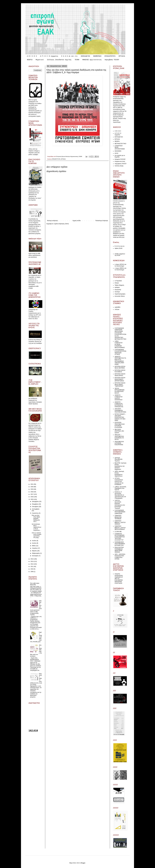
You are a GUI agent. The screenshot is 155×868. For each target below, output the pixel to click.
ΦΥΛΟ (116, 153)
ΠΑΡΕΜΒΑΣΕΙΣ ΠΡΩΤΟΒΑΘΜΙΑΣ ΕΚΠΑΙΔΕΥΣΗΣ (120, 544)
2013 (32, 561)
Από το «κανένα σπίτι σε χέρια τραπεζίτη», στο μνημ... (36, 535)
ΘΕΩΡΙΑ (30, 60)
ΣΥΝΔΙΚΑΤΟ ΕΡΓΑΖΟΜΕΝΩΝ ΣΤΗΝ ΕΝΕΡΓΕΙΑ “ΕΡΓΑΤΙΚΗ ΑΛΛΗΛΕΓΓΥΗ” (120, 537)
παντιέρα (117, 292)
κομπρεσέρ (118, 290)
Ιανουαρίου (35, 556)
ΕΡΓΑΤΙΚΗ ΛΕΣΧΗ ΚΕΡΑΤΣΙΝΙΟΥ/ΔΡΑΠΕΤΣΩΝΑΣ (120, 379)
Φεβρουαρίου (36, 553)
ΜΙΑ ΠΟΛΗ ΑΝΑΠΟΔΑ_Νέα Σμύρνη (119, 431)
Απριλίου (35, 548)
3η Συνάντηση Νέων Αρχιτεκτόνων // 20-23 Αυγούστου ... (36, 527)
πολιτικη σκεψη (119, 166)
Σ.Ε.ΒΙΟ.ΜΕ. (118, 532)
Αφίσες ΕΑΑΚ (119, 248)
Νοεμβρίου (35, 504)
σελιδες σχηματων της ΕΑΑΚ (120, 255)
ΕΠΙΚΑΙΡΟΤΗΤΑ (110, 56)
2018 (32, 492)
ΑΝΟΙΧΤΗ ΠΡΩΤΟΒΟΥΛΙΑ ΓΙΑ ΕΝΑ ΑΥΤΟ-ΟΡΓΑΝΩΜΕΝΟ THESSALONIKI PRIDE (120, 360)
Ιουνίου (34, 543)
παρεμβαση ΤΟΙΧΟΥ (112, 60)
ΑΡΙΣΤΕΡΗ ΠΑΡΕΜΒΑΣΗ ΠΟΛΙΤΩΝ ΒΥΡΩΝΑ (120, 410)
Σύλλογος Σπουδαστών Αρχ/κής (59, 60)
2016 (32, 497)
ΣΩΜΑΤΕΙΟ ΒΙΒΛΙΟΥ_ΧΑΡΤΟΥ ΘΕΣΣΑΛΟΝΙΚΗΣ (120, 528)
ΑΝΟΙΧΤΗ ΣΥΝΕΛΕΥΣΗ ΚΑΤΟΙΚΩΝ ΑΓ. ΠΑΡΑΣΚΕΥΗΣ (119, 404)
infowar (117, 283)
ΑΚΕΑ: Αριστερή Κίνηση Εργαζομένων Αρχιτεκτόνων (119, 474)
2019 (32, 489)
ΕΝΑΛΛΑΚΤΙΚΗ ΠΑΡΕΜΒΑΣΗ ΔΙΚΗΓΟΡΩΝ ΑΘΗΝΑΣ (119, 550)
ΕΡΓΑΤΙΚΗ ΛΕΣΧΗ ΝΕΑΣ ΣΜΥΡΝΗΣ (120, 367)
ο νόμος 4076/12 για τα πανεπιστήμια (120, 265)
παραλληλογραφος (120, 294)
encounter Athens (120, 296)
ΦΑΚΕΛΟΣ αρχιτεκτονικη (92, 60)
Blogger (83, 863)
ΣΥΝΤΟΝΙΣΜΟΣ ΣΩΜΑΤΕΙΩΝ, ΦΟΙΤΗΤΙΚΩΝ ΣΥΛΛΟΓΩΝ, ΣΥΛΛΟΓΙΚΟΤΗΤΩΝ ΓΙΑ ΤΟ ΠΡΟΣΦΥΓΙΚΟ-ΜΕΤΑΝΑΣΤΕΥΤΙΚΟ (120, 334)
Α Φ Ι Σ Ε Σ (32, 56)
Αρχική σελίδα (77, 221)
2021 (32, 484)
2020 (32, 487)
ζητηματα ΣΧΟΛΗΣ (120, 159)
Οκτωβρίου (35, 507)
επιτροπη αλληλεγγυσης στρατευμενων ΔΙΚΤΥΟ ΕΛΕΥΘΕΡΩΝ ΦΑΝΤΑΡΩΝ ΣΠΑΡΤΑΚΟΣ (119, 578)
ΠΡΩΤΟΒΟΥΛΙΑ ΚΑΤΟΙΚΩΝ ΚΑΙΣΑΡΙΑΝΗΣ (119, 443)
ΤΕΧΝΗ (77, 60)
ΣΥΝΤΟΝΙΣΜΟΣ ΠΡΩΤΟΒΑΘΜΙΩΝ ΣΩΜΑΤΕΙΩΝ (120, 512)
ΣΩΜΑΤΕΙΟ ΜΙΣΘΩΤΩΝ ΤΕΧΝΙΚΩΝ (118, 517)
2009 (32, 572)
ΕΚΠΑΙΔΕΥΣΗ (85, 56)
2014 (32, 559)
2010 (32, 569)
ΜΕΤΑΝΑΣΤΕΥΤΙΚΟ (120, 144)
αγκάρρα (117, 287)
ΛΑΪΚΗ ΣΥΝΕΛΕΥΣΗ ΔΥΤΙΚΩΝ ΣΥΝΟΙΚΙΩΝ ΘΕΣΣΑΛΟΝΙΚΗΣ (120, 344)
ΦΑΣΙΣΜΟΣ (118, 151)
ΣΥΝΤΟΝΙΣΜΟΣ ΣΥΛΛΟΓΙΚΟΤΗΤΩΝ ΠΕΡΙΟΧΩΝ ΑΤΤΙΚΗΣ (120, 352)
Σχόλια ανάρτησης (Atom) (61, 224)
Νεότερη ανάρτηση (52, 221)
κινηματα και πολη (120, 161)
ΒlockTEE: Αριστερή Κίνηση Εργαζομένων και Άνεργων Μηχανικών (120, 466)
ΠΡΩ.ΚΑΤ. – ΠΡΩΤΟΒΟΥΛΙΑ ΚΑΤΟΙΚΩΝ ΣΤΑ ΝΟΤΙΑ (119, 437)
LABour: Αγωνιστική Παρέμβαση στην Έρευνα (120, 488)
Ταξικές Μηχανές (119, 285)
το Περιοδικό (118, 281)
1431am (117, 309)
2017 (32, 494)
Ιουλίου (34, 541)
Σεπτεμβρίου (36, 509)
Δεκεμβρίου (36, 501)
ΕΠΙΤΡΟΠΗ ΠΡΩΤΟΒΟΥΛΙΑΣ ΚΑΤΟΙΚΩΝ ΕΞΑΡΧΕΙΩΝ (120, 425)
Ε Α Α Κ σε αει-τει (69, 56)
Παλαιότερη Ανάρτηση (102, 221)
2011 (32, 567)
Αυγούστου (35, 513)
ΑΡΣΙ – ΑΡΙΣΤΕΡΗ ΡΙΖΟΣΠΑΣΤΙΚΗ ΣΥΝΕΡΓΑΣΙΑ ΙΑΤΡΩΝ (120, 557)
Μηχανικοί (40, 60)
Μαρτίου (35, 551)
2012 (32, 564)
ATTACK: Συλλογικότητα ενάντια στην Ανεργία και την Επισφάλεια (119, 481)
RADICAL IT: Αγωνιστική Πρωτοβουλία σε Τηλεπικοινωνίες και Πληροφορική (120, 495)
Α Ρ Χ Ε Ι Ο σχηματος (49, 56)
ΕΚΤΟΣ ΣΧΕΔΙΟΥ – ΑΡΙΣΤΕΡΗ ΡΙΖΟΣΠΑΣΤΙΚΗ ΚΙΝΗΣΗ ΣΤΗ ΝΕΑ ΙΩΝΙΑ (120, 417)
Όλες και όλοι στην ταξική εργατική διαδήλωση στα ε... (36, 519)
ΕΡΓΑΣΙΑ (122, 56)
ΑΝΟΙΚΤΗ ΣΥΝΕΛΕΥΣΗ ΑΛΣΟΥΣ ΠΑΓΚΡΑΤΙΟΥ (119, 398)
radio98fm (117, 307)
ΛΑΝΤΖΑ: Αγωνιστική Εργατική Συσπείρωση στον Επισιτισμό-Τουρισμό (120, 504)
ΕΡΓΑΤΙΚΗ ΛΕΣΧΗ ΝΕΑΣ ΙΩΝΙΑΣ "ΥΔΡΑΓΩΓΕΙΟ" (120, 385)
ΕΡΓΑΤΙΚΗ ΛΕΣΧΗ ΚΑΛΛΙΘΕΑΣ (120, 371)
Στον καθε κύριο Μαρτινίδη (35, 584)
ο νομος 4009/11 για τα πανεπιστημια (120, 269)
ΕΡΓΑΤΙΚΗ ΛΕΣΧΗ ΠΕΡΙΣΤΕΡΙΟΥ (120, 375)
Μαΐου (34, 546)
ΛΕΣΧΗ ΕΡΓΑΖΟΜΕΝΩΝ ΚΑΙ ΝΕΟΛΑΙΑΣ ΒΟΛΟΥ (120, 391)
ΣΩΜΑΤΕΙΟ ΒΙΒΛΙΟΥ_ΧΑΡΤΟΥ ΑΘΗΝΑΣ (120, 522)
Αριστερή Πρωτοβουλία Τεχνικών (119, 459)
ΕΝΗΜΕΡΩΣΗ (97, 56)
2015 (32, 499)
